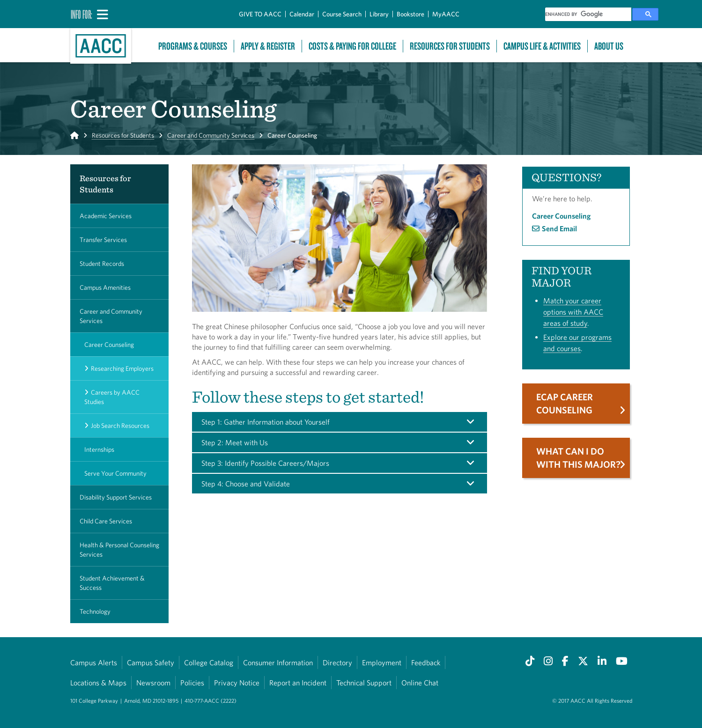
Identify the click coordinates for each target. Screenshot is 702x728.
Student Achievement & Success (112, 583)
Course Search (342, 14)
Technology (95, 611)
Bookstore (410, 14)
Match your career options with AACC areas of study (573, 312)
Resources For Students (450, 46)
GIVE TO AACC (260, 14)
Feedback (426, 662)
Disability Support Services (116, 497)
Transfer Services (103, 240)
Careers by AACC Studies (112, 397)
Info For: (81, 14)
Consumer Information (278, 662)
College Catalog (209, 662)
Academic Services (106, 216)
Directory (337, 662)
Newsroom (153, 683)
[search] (588, 14)
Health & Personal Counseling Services (119, 550)
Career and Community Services (211, 135)
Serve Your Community (115, 473)
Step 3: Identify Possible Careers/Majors (265, 463)
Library (379, 14)
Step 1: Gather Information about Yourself (266, 422)
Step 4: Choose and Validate (246, 484)
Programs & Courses (193, 46)
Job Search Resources (120, 426)
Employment (382, 662)
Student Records (102, 264)
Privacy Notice (237, 683)
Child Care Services (106, 521)
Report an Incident (298, 683)
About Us (609, 46)
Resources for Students (123, 135)
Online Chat (420, 683)
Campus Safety (151, 662)
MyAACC (446, 14)
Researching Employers (122, 368)
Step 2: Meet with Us (235, 442)
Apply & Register (268, 46)
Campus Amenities (105, 287)
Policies (192, 683)
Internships (99, 449)
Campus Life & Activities (542, 46)
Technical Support (364, 683)
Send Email (559, 228)
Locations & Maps (98, 683)
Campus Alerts (94, 662)
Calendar (302, 14)
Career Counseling (109, 345)
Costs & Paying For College (352, 46)
